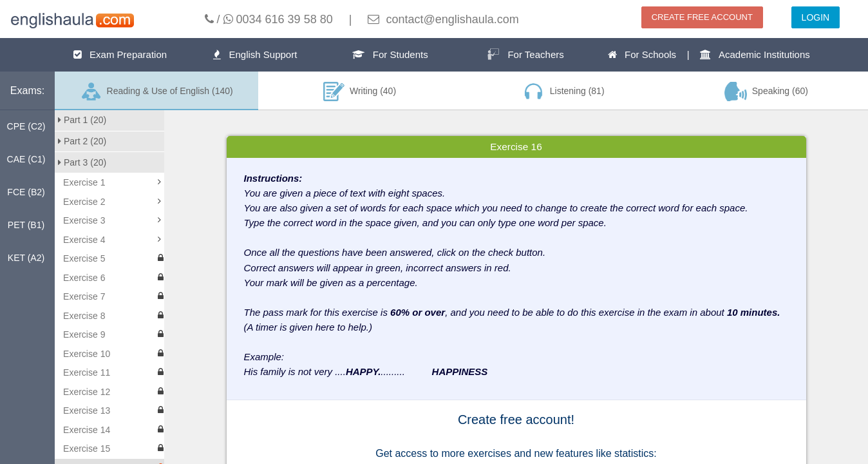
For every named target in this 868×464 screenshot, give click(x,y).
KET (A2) (26, 258)
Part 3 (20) (82, 162)
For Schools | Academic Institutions (709, 54)
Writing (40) (360, 92)
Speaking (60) (766, 92)
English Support (255, 54)
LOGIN (816, 17)
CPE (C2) (26, 126)
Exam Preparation (120, 54)
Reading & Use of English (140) (156, 92)
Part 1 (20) (82, 120)
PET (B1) (26, 225)
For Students (390, 54)
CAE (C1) (26, 159)
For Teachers (525, 54)
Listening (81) (563, 92)
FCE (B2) (26, 192)
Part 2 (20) (82, 141)
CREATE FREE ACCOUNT (702, 17)
